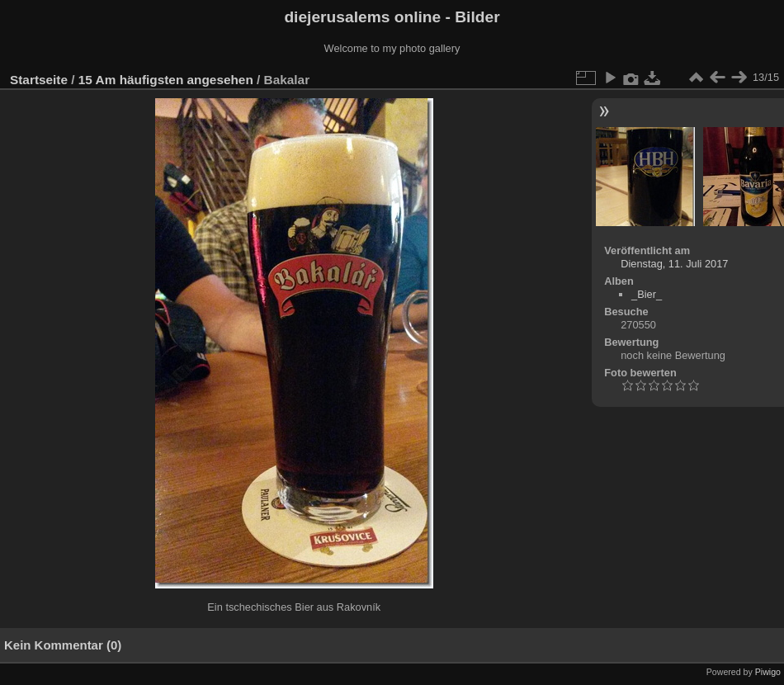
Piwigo (768, 672)
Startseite (39, 80)
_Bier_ (647, 294)
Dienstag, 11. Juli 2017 (674, 264)
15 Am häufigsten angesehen (166, 80)
